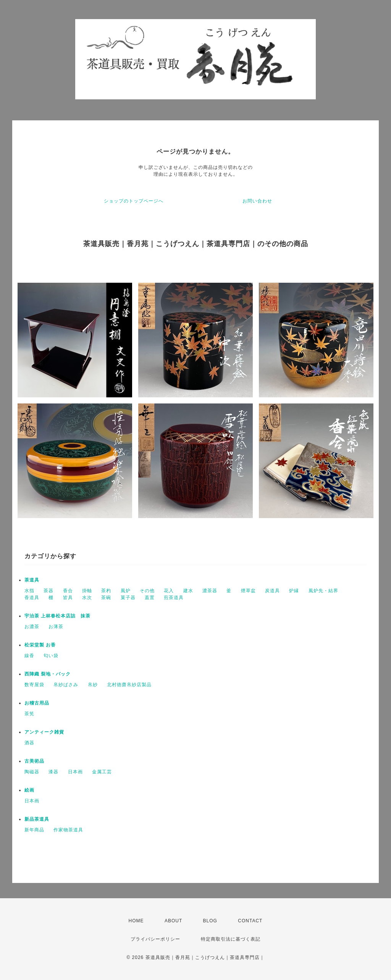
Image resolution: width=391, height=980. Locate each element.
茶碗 (106, 598)
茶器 (48, 591)
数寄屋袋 (34, 685)
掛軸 (87, 591)
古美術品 (34, 761)
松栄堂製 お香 (40, 645)
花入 (169, 591)
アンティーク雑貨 (44, 732)
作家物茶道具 (68, 830)
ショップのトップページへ (134, 201)
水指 (29, 591)
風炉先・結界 (323, 591)
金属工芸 (102, 772)
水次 (87, 598)
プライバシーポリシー (155, 939)
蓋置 (150, 598)
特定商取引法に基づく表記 (231, 939)
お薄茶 (56, 627)
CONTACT (250, 921)
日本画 (75, 772)
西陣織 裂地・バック (48, 674)
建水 (188, 591)
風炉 (126, 591)
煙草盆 (248, 591)
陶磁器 (32, 772)
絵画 (29, 790)
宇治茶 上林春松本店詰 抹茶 (57, 616)
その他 (147, 591)
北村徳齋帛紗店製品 (129, 685)
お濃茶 (32, 627)
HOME (136, 921)
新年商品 (34, 830)
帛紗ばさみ (66, 685)
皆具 (68, 598)
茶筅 (29, 714)
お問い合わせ (257, 201)
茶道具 (32, 580)
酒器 (29, 743)
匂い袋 (51, 656)
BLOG (210, 921)
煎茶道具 (174, 598)
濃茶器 (210, 591)
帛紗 (93, 685)
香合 (68, 591)
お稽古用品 (37, 703)
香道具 (32, 598)
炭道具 (272, 591)
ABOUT (173, 921)
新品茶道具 (37, 819)
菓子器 (128, 598)
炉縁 (294, 591)
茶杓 (106, 591)
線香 (29, 656)
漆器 (53, 772)
